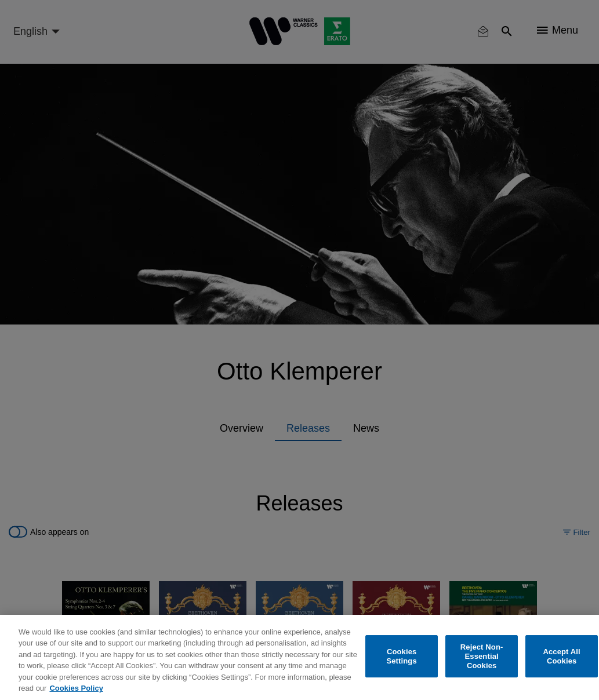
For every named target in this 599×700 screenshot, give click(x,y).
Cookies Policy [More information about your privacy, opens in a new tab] (76, 688)
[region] (299, 657)
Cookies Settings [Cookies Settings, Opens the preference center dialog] (401, 656)
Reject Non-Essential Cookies (482, 657)
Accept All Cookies (561, 656)
